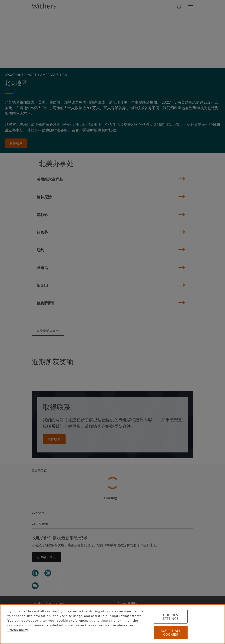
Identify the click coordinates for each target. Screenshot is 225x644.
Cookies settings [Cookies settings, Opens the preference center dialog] (171, 617)
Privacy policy (18, 630)
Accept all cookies (171, 633)
